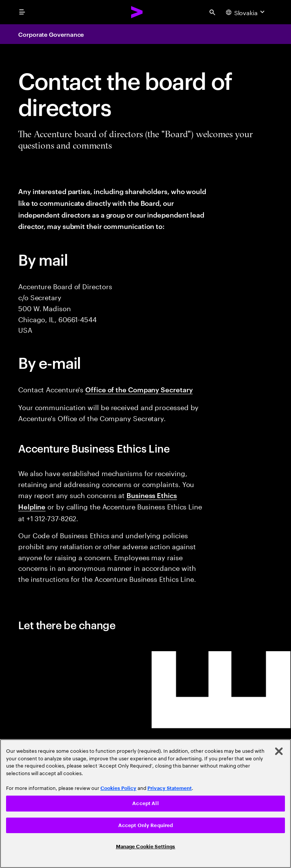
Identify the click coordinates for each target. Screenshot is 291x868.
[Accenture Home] (137, 12)
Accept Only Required (146, 825)
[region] (145, 804)
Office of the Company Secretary (139, 389)
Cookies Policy (118, 788)
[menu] (22, 12)
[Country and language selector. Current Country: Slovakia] (246, 12)
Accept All (145, 803)
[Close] (279, 751)
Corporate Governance (51, 34)
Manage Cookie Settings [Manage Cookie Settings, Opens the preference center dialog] (146, 847)
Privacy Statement (170, 788)
